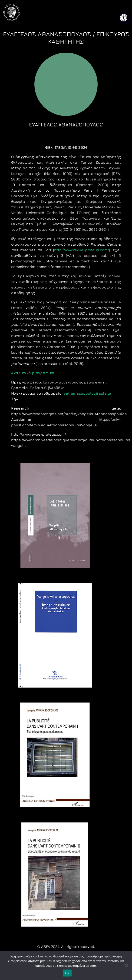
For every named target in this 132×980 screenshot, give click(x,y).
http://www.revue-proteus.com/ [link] (81, 250)
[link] (124, 18)
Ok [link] (67, 973)
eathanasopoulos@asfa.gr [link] (87, 393)
